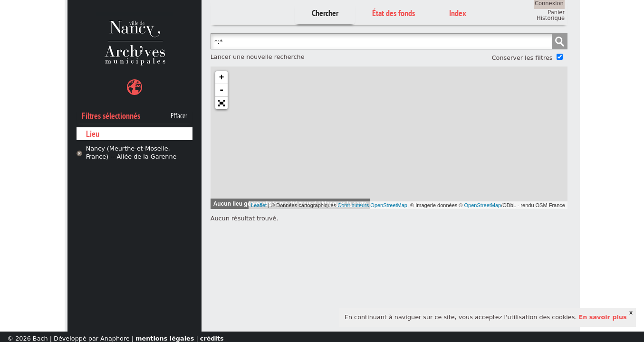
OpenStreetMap (483, 205)
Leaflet (259, 205)
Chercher (325, 13)
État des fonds (394, 13)
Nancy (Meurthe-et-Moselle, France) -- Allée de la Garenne (131, 152)
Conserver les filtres (522, 58)
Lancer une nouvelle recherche (258, 57)
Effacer (179, 116)
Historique (551, 18)
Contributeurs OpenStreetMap (372, 205)
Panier (556, 12)
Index (458, 13)
